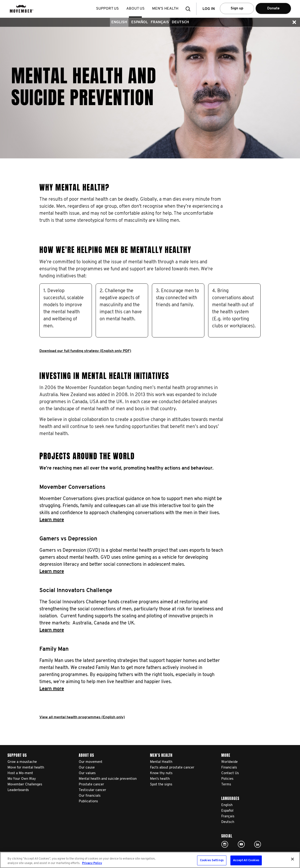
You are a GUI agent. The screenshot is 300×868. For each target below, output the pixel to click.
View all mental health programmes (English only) (82, 717)
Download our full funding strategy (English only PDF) (85, 351)
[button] (189, 9)
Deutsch (180, 22)
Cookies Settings (212, 860)
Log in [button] (209, 9)
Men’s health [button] (165, 9)
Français (160, 22)
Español (140, 22)
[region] (150, 860)
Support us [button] (108, 9)
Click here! (225, 844)
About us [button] (136, 9)
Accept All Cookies (246, 860)
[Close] (292, 859)
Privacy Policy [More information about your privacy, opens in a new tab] (92, 863)
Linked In (258, 844)
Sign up (237, 8)
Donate (273, 8)
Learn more (52, 520)
